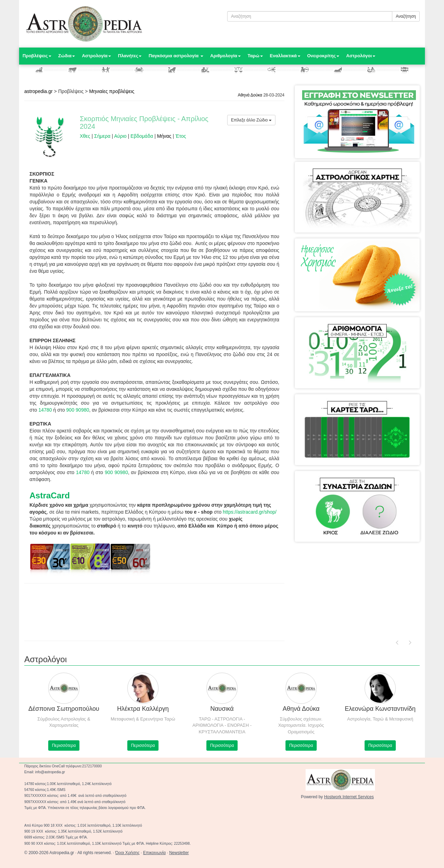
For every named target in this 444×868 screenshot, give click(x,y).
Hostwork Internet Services (349, 797)
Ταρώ (255, 56)
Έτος (181, 136)
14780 (45, 410)
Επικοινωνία (155, 853)
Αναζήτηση (406, 16)
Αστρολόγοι (361, 56)
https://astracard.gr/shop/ (250, 512)
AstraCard (50, 495)
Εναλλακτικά (285, 56)
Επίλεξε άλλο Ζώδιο (251, 120)
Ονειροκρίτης (323, 56)
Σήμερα (103, 136)
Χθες (85, 136)
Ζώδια (67, 56)
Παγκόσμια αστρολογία (176, 56)
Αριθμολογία (225, 56)
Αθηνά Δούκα (250, 95)
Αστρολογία (96, 56)
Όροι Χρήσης (127, 853)
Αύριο (120, 136)
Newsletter (179, 853)
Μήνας (164, 136)
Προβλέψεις (37, 56)
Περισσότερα (64, 745)
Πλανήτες (130, 56)
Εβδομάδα (142, 136)
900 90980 (78, 410)
